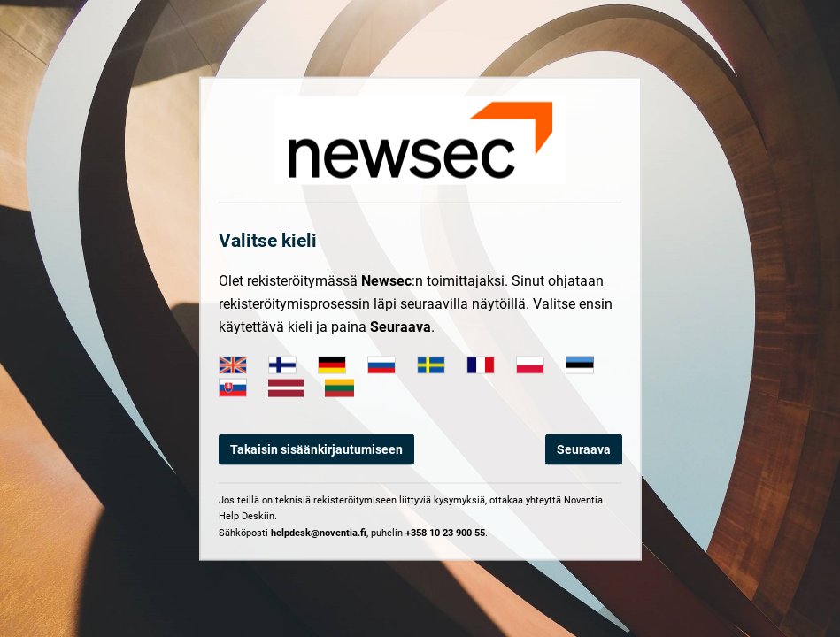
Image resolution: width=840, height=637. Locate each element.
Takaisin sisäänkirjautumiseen (316, 449)
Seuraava (584, 449)
